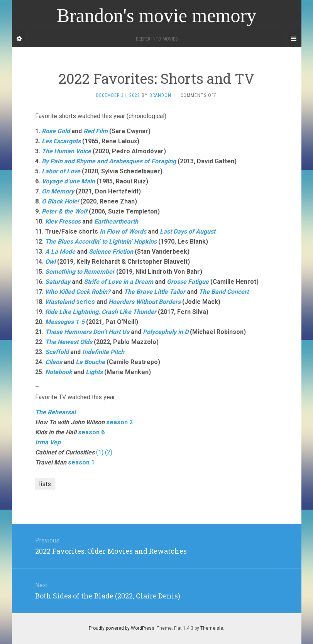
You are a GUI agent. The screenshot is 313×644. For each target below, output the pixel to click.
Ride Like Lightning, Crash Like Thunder (101, 312)
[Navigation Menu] (294, 39)
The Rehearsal (55, 412)
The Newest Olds (69, 342)
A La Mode (60, 252)
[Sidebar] (20, 39)
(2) (109, 452)
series (85, 302)
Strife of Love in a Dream (118, 282)
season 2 (119, 422)
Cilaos (54, 362)
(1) (100, 452)
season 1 (81, 462)
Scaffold (57, 352)
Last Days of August (188, 231)
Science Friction (111, 252)
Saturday (58, 282)
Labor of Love (61, 171)
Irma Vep (48, 442)
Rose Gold (56, 131)
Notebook (59, 372)
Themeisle (212, 628)
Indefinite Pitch (103, 352)
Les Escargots (61, 141)
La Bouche (90, 362)
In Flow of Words (123, 231)
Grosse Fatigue (188, 282)
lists (45, 484)
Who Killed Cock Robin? (78, 292)
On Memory (58, 191)
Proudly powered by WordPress (122, 628)
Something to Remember (80, 272)
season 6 (91, 432)
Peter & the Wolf (64, 211)
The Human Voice (66, 151)
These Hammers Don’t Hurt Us (87, 332)
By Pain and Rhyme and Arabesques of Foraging (109, 161)
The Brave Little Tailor (155, 292)
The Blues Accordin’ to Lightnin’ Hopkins (101, 241)
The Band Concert (224, 292)
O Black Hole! (60, 201)
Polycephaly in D (166, 332)
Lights (94, 372)
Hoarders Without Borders (145, 302)
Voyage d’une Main (68, 181)
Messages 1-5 (65, 322)
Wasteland (60, 302)
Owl (50, 262)
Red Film (96, 131)
